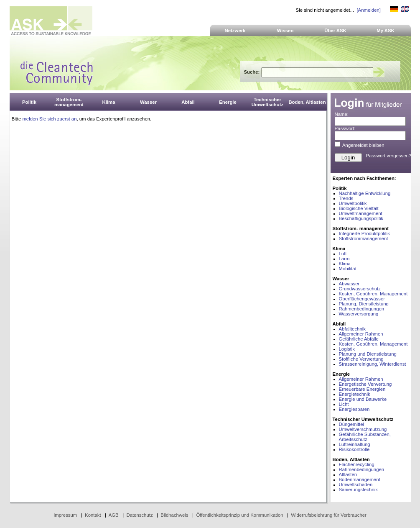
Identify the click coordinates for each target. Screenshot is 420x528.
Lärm (344, 259)
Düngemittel (352, 424)
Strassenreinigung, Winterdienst (373, 364)
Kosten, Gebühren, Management (373, 294)
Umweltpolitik (353, 203)
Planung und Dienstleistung (368, 354)
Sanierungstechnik (358, 490)
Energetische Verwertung (365, 384)
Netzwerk (235, 31)
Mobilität (348, 269)
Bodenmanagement (360, 479)
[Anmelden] (368, 10)
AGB (114, 515)
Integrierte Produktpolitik (365, 233)
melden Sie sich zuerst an (49, 119)
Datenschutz (139, 515)
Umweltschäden (356, 484)
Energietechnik (355, 394)
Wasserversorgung (359, 314)
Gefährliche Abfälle (359, 339)
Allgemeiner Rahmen (361, 334)
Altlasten (348, 474)
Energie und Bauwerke (363, 399)
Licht (344, 404)
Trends (346, 198)
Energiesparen (354, 409)
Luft (343, 254)
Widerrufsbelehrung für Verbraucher (329, 515)
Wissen (285, 31)
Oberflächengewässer (362, 299)
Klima (345, 264)
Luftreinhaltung (355, 444)
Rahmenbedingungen (362, 309)
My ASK (386, 31)
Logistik (347, 349)
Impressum (65, 515)
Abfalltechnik (352, 329)
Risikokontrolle (354, 449)
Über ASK (335, 31)
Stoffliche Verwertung (361, 359)
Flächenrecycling (357, 464)
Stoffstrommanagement (364, 238)
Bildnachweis (174, 515)
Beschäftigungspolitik (361, 218)
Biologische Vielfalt (359, 208)
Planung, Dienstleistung (364, 304)
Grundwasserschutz (360, 289)
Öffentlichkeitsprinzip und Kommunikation (239, 515)
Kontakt (93, 515)
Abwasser (349, 284)
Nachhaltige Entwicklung (365, 193)
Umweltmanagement (361, 213)
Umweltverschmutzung (363, 429)
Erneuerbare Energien (362, 389)
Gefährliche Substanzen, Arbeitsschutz (365, 437)
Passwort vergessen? (389, 156)
